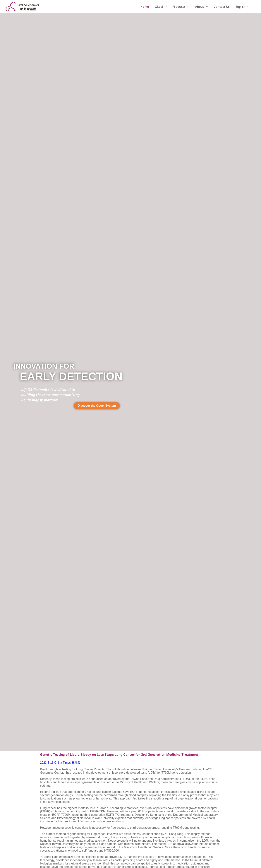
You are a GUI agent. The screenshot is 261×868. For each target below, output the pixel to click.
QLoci (161, 7)
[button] (97, 406)
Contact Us (222, 7)
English (242, 7)
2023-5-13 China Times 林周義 (60, 763)
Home (145, 7)
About (201, 7)
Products (181, 7)
